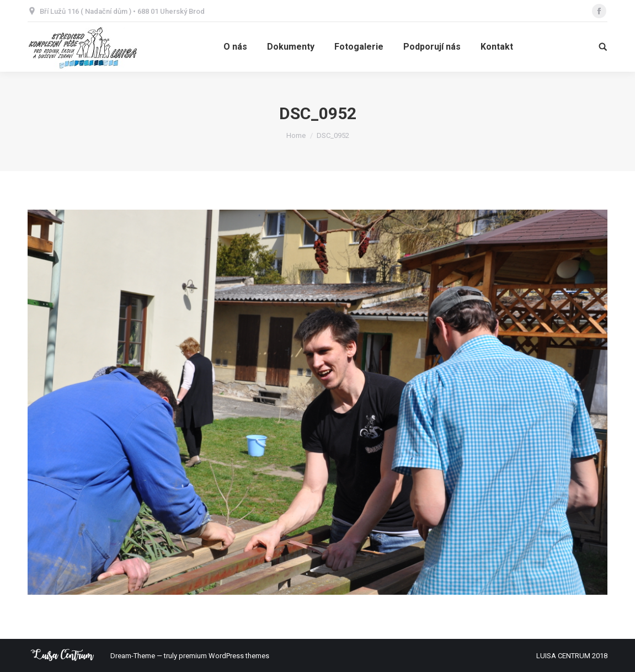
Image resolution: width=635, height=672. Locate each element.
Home (296, 135)
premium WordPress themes (224, 656)
